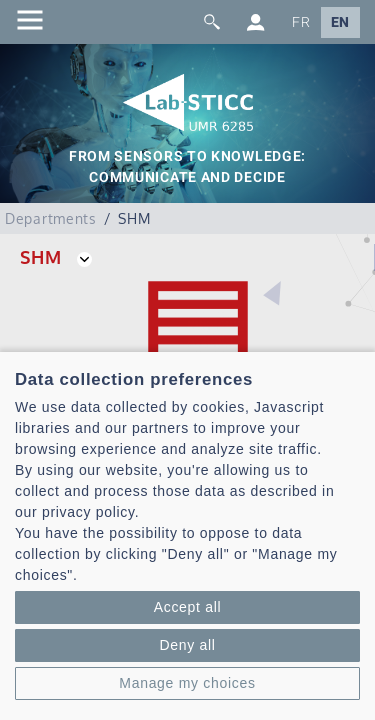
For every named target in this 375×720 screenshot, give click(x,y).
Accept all (188, 607)
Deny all (187, 645)
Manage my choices (187, 683)
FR (301, 22)
